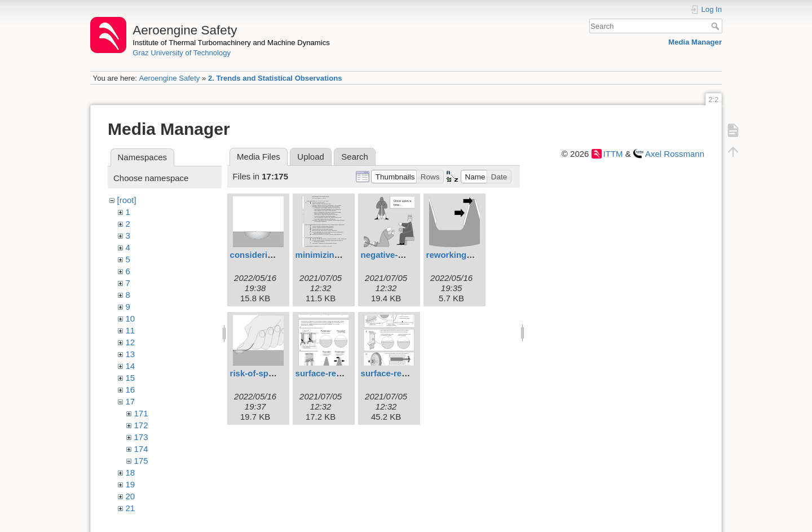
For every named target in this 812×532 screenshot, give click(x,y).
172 (141, 425)
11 (131, 330)
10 (131, 318)
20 (131, 496)
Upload (311, 157)
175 (141, 461)
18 (131, 472)
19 (131, 484)
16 (131, 390)
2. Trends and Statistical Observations (275, 78)
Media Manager (695, 42)
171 (141, 413)
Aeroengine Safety (169, 78)
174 (141, 449)
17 (131, 401)
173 (141, 437)
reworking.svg (455, 255)
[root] (127, 200)
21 (131, 508)
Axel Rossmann (675, 154)
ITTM (613, 154)
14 (131, 366)
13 (131, 354)
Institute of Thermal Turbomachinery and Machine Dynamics (231, 43)
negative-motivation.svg (409, 255)
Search (716, 26)
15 (131, 378)
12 (131, 342)
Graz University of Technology (182, 53)
